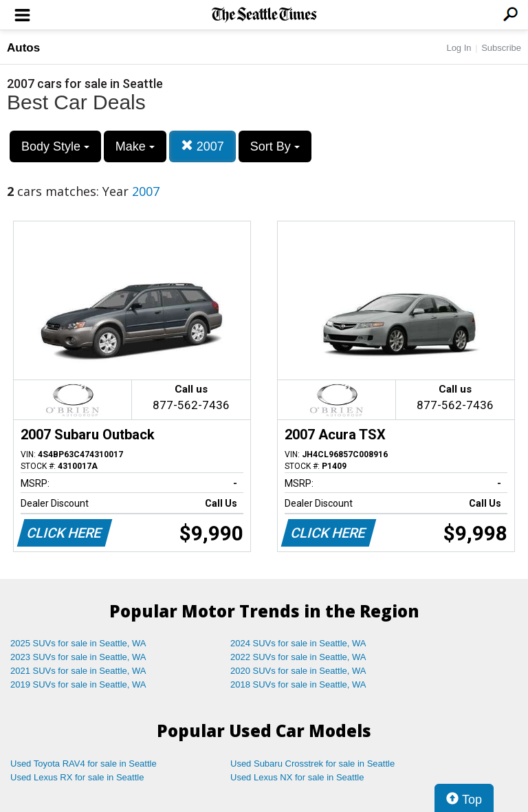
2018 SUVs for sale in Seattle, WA (298, 684)
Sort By (275, 146)
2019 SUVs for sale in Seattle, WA (78, 684)
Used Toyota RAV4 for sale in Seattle (84, 764)
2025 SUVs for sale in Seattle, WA (78, 643)
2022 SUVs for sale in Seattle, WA (298, 657)
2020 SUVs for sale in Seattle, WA (298, 671)
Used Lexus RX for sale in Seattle (77, 777)
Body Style (55, 146)
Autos (23, 48)
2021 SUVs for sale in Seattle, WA (78, 671)
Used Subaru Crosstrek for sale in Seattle (312, 764)
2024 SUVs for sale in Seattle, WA (298, 643)
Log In (459, 48)
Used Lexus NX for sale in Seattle (297, 777)
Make (135, 146)
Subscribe (501, 48)
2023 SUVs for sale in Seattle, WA (78, 657)
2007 (202, 146)
